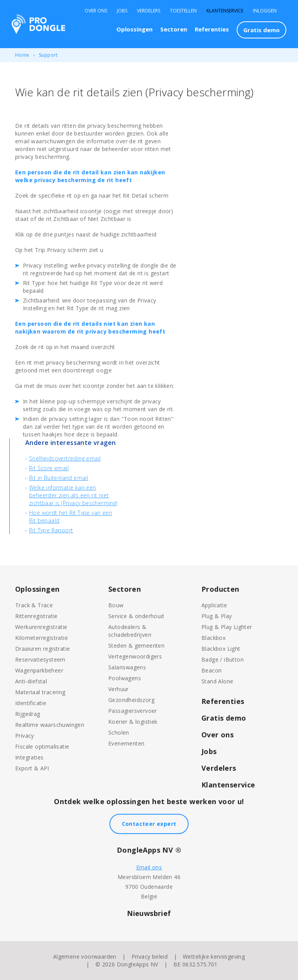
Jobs (122, 11)
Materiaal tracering (40, 692)
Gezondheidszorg (131, 700)
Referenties (212, 29)
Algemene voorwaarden (85, 957)
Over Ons (96, 11)
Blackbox (213, 638)
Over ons (217, 735)
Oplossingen (134, 29)
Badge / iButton (223, 659)
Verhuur (119, 689)
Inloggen (265, 11)
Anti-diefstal (31, 681)
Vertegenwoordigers (135, 656)
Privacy (25, 736)
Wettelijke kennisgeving (214, 957)
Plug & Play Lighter (227, 627)
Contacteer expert (149, 824)
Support (48, 55)
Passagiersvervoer (133, 711)
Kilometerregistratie (42, 638)
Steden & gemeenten (136, 646)
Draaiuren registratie (42, 649)
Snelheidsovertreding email (65, 458)
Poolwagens (125, 678)
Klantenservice (225, 11)
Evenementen (126, 743)
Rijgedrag (28, 714)
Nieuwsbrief (149, 913)
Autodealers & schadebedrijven (130, 631)
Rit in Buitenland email (59, 478)
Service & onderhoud (136, 616)
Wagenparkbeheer (39, 670)
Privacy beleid (150, 957)
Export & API (32, 768)
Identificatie (31, 703)
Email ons (149, 867)
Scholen (119, 732)
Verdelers (149, 11)
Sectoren (174, 29)
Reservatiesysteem (40, 659)
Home (22, 55)
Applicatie (214, 605)
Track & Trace (34, 605)
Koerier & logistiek (133, 722)
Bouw (116, 605)
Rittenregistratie (36, 616)
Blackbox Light (221, 649)
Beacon (211, 670)
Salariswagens (127, 667)
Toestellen (183, 11)
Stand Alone (217, 681)
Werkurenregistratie (41, 627)
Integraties (29, 757)
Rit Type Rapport (51, 530)
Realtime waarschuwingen (50, 725)
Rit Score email (49, 468)
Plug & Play (217, 616)
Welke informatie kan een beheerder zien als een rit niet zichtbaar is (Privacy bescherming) (73, 495)
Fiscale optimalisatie (42, 746)
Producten (220, 589)
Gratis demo (262, 30)
